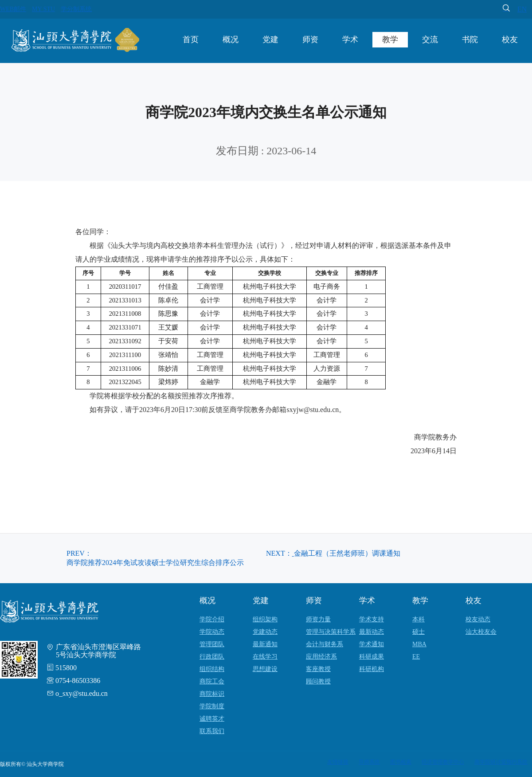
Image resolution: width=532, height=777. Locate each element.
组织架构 (265, 619)
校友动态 (478, 619)
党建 (270, 39)
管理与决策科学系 (331, 632)
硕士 (419, 632)
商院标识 (212, 694)
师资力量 (318, 619)
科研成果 (372, 657)
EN (522, 9)
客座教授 (318, 669)
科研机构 (372, 669)
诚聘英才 (212, 719)
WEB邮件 (13, 9)
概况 (231, 39)
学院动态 (212, 632)
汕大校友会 (481, 632)
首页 (191, 39)
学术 (350, 39)
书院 (470, 39)
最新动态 (372, 632)
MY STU (43, 9)
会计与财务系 (325, 644)
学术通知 (372, 644)
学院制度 (212, 706)
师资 (310, 39)
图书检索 (401, 762)
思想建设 (265, 669)
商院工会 (212, 681)
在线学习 (265, 657)
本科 (419, 619)
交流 (430, 39)
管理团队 (212, 644)
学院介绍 (212, 619)
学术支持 (372, 619)
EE (416, 657)
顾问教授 (318, 681)
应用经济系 (321, 657)
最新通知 (265, 644)
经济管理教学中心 (443, 762)
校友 (510, 39)
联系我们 (212, 731)
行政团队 (212, 657)
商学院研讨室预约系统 (501, 762)
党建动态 (265, 632)
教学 (390, 39)
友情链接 (338, 762)
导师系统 (369, 762)
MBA (419, 644)
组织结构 (212, 669)
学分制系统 (76, 9)
